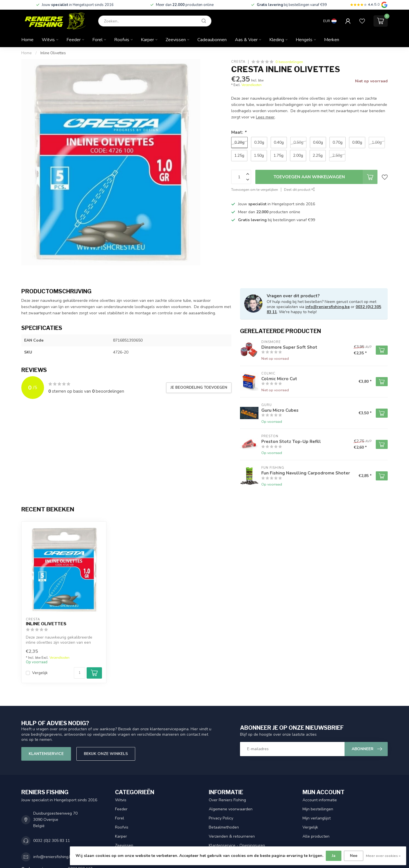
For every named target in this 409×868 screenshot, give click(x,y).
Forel (97, 40)
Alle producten (316, 836)
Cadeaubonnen (212, 40)
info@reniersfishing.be (327, 307)
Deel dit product (300, 190)
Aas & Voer (246, 40)
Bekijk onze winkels (106, 754)
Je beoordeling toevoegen (199, 388)
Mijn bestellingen (318, 809)
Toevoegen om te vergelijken (255, 190)
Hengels (304, 40)
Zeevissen (176, 40)
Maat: (239, 132)
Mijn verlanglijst (317, 818)
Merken (332, 40)
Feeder (74, 40)
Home (27, 40)
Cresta (238, 62)
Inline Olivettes (53, 53)
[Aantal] (80, 673)
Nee (354, 856)
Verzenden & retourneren (232, 836)
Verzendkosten (252, 85)
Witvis (48, 40)
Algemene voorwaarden (231, 809)
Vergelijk (40, 673)
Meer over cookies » (383, 856)
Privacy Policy (221, 818)
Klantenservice (46, 754)
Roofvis (122, 40)
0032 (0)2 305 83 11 (52, 841)
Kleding (277, 40)
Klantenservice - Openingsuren (237, 845)
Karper (147, 40)
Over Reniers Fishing (227, 800)
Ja (334, 856)
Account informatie (320, 800)
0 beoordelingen (289, 62)
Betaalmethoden (224, 827)
